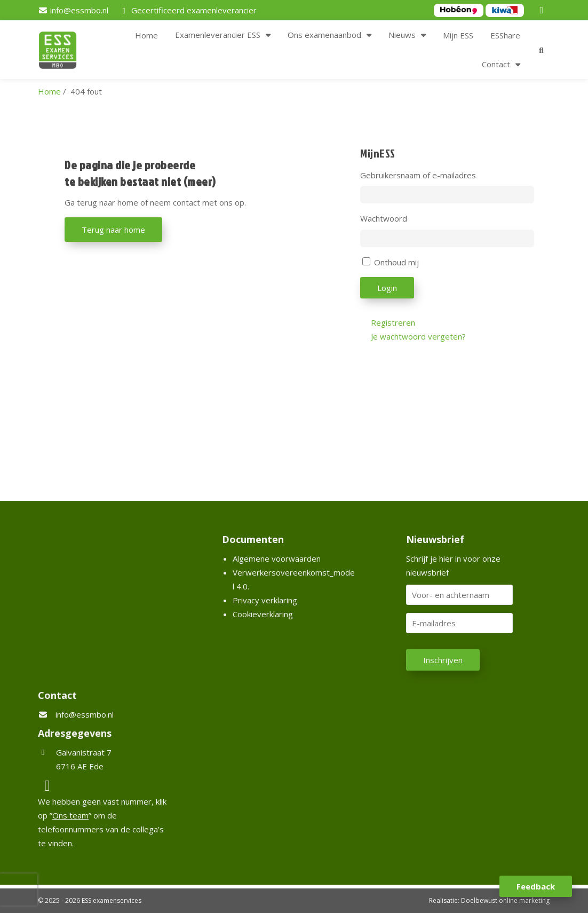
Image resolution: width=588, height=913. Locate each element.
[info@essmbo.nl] (73, 10)
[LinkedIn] (543, 10)
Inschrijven (443, 660)
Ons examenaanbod (324, 35)
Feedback (536, 886)
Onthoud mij (396, 262)
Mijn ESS (458, 35)
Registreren (393, 322)
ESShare (505, 35)
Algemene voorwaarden (277, 558)
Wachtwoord (384, 218)
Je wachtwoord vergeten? (418, 336)
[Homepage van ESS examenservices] (63, 52)
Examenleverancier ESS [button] (218, 35)
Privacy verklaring (265, 600)
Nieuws (402, 35)
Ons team (70, 815)
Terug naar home (113, 230)
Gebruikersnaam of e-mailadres (418, 175)
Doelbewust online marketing (505, 900)
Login (387, 288)
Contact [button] (496, 64)
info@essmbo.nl (85, 714)
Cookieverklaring (263, 614)
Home (146, 35)
